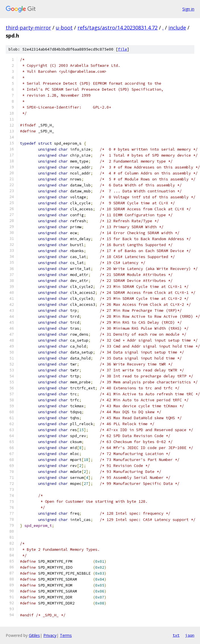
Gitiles (34, 635)
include (177, 28)
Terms (66, 635)
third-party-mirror (28, 28)
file (123, 49)
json (190, 635)
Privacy (50, 635)
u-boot (64, 28)
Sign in (188, 9)
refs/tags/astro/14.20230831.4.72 (118, 28)
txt (176, 635)
